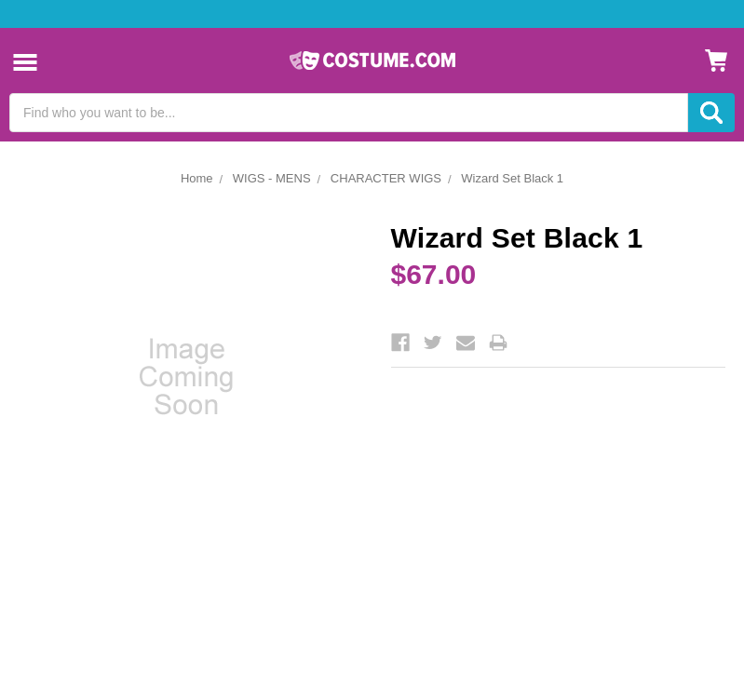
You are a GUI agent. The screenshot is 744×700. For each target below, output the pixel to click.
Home (197, 178)
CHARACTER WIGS (386, 178)
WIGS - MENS (272, 178)
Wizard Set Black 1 (512, 178)
